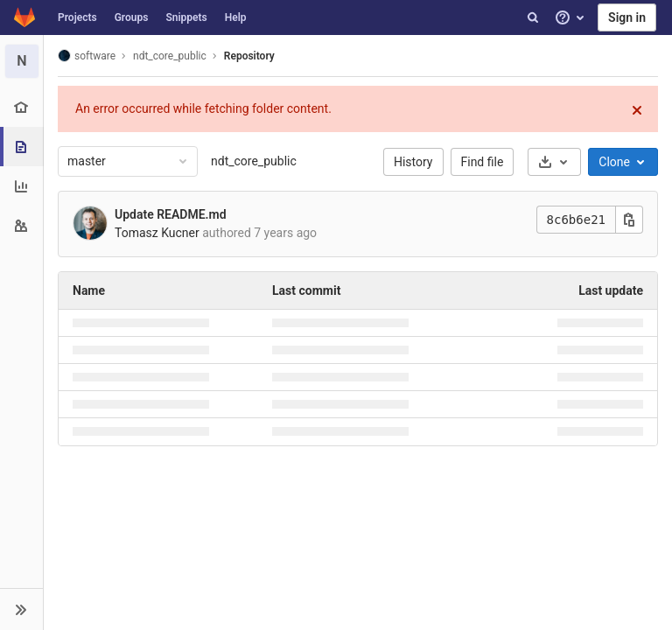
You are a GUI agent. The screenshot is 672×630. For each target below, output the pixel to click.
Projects (77, 17)
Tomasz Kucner (157, 233)
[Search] (533, 17)
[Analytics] (21, 186)
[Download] (554, 162)
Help (236, 17)
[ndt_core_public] (22, 61)
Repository (249, 56)
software (87, 56)
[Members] (21, 225)
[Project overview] (21, 107)
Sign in (627, 17)
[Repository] (23, 147)
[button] (21, 609)
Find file (483, 162)
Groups (132, 17)
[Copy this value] (629, 220)
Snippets (186, 17)
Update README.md (171, 214)
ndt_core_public (254, 161)
